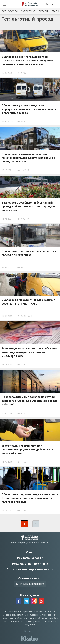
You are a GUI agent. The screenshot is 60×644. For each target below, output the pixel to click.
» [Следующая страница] (36, 524)
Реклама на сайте (30, 558)
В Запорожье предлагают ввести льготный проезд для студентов (30, 253)
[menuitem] (53, 4)
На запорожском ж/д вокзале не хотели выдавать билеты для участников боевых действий (30, 401)
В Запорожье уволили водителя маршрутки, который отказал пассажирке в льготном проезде (30, 109)
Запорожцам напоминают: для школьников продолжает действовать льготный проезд (27, 449)
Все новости (10, 11)
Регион (43, 11)
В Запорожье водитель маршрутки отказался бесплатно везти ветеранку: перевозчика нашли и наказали (27, 61)
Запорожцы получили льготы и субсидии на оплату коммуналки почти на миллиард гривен (29, 352)
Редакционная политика (30, 564)
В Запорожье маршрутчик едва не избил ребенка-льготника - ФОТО (28, 302)
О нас (30, 552)
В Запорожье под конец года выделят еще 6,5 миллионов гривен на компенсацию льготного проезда (30, 498)
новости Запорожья (44, 612)
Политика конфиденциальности (30, 569)
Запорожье (28, 11)
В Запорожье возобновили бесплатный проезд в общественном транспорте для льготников (29, 206)
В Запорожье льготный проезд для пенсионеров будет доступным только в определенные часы (28, 158)
